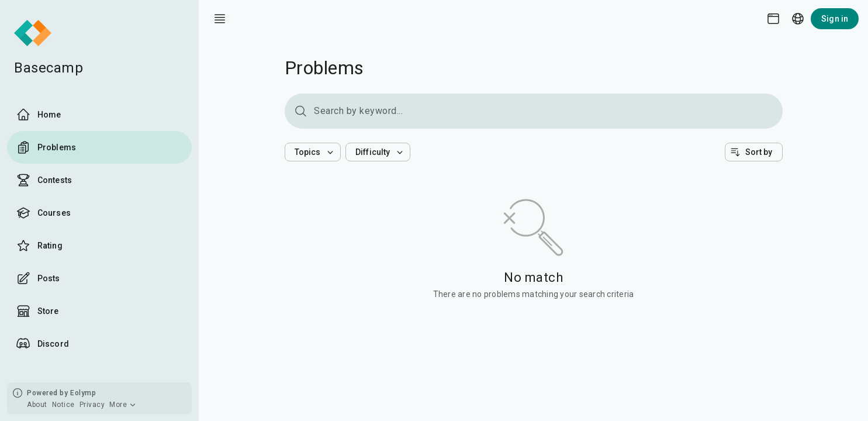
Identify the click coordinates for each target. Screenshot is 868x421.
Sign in (835, 19)
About (37, 405)
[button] (313, 152)
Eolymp (83, 393)
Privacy (92, 405)
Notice (63, 405)
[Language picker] (798, 19)
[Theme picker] (773, 19)
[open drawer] (220, 19)
